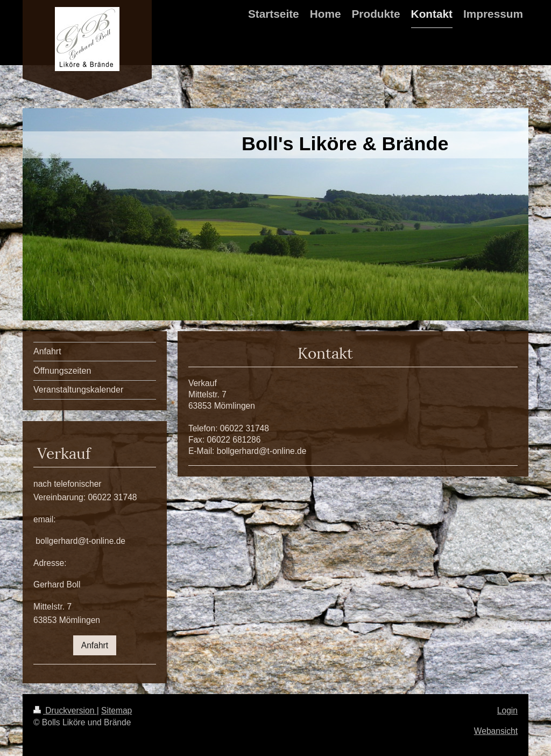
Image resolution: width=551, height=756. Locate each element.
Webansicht (496, 731)
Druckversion (65, 710)
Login (507, 710)
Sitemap (116, 710)
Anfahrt (95, 645)
